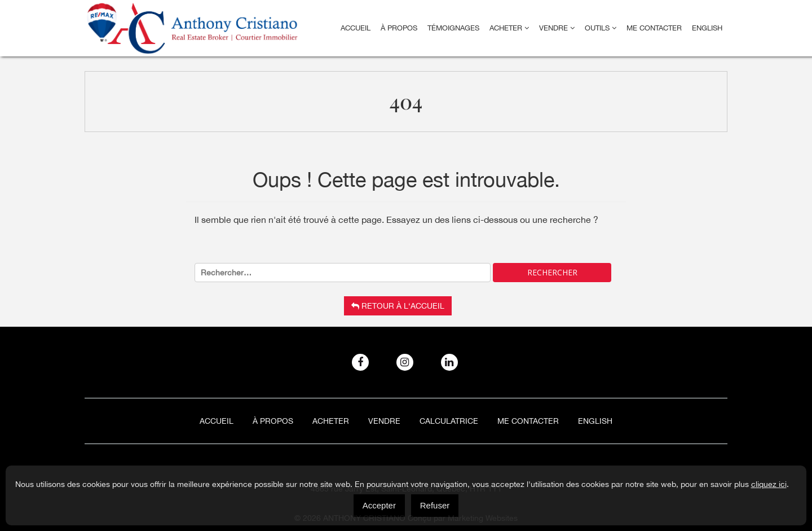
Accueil (356, 28)
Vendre (557, 28)
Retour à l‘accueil (398, 306)
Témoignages (453, 28)
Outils (601, 28)
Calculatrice (449, 421)
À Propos (399, 28)
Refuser (435, 505)
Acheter (509, 28)
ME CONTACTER (654, 28)
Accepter (379, 505)
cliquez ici (769, 484)
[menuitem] (707, 28)
